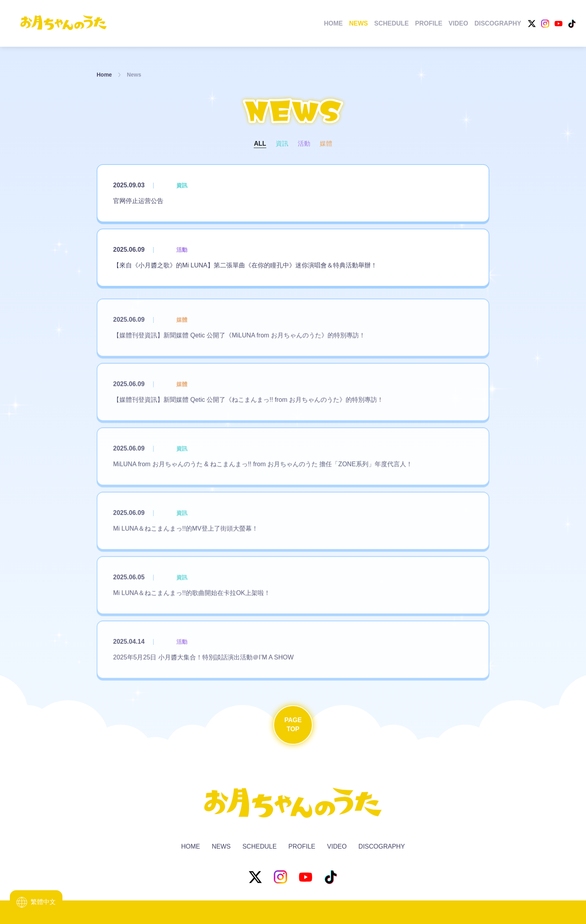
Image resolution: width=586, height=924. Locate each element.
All (260, 144)
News (359, 23)
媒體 (326, 144)
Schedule (392, 23)
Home (333, 23)
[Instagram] (545, 24)
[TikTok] (572, 24)
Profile (429, 23)
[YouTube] (559, 24)
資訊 (282, 144)
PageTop (293, 724)
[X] (532, 24)
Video (458, 23)
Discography (498, 23)
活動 (304, 144)
